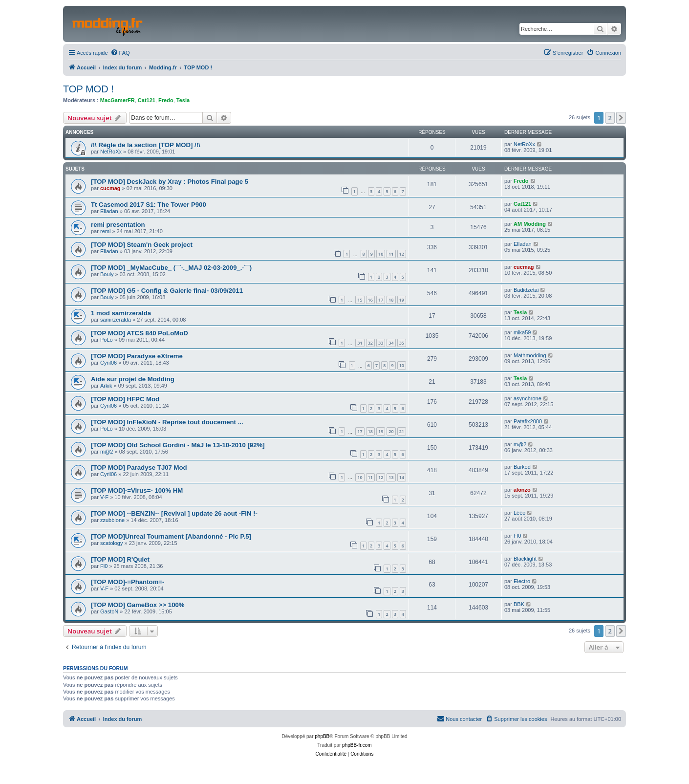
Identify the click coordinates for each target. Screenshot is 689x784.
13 (391, 477)
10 (381, 254)
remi (105, 231)
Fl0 (517, 536)
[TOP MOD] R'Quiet (120, 559)
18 (391, 300)
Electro (522, 581)
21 (402, 431)
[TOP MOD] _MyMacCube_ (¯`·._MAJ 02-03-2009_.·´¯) (171, 268)
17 (381, 300)
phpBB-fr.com (357, 745)
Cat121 (147, 100)
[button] (621, 118)
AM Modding (530, 224)
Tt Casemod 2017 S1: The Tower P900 (149, 205)
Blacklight (525, 559)
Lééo (519, 513)
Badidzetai (526, 290)
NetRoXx (111, 152)
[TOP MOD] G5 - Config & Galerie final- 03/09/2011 (167, 291)
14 (402, 477)
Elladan (109, 211)
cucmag (110, 188)
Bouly (107, 274)
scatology (111, 543)
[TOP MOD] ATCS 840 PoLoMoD (140, 333)
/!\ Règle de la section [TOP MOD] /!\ (146, 145)
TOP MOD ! (88, 89)
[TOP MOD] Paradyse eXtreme (137, 356)
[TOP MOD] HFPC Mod (125, 399)
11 (391, 254)
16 (370, 300)
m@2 (107, 452)
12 (402, 254)
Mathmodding (530, 355)
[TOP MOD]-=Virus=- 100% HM (137, 490)
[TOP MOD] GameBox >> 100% (138, 605)
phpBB (322, 736)
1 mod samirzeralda (121, 313)
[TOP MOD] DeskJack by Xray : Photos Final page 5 (170, 182)
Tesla (183, 100)
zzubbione (112, 520)
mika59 (522, 332)
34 (391, 343)
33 (381, 343)
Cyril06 (108, 363)
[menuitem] (120, 53)
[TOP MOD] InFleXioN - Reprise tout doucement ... (167, 422)
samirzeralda (116, 320)
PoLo (107, 340)
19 (402, 300)
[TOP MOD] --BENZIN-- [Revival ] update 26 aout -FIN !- (174, 513)
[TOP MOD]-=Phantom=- (128, 582)
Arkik (106, 386)
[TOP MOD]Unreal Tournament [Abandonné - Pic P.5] (171, 536)
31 (360, 343)
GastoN (109, 611)
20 (391, 431)
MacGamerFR (118, 100)
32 (370, 343)
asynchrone (528, 398)
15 (360, 300)
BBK (519, 604)
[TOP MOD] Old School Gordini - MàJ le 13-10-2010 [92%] (178, 445)
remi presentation (118, 225)
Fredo (166, 100)
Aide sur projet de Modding (133, 379)
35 (402, 343)
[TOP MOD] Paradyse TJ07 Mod (139, 468)
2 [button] (610, 118)
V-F (104, 497)
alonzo (522, 490)
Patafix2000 (528, 421)
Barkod (522, 467)
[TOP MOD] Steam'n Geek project (142, 245)
